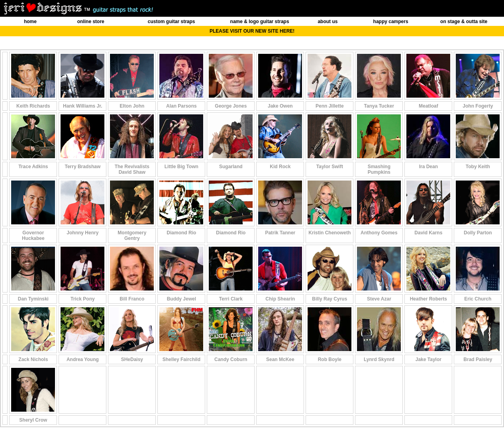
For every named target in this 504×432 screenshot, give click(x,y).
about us (328, 22)
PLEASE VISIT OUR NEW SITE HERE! (252, 31)
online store (91, 22)
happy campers (391, 22)
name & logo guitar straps (260, 22)
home (30, 22)
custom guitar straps (172, 22)
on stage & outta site (464, 22)
